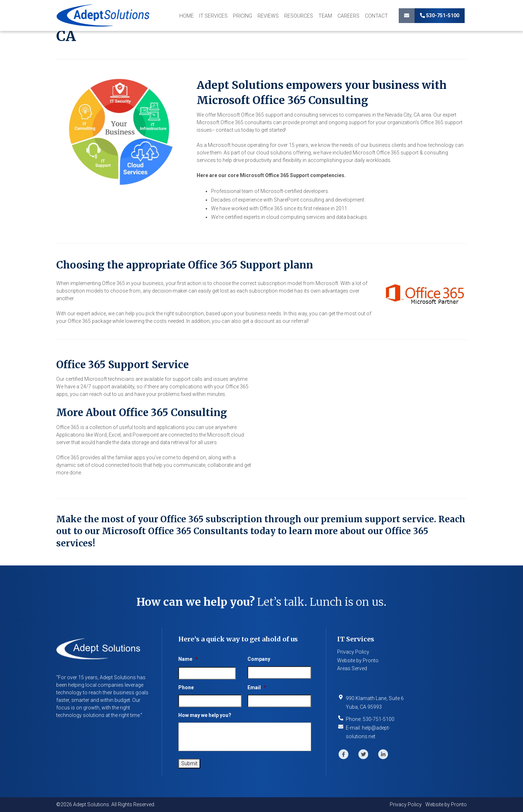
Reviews (268, 16)
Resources (299, 16)
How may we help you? (205, 715)
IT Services (213, 16)
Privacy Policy (353, 652)
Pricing (243, 16)
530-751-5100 (440, 15)
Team (325, 16)
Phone (186, 687)
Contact (376, 16)
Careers (348, 16)
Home (187, 16)
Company (259, 659)
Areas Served (352, 668)
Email (257, 687)
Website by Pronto (358, 660)
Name (188, 659)
